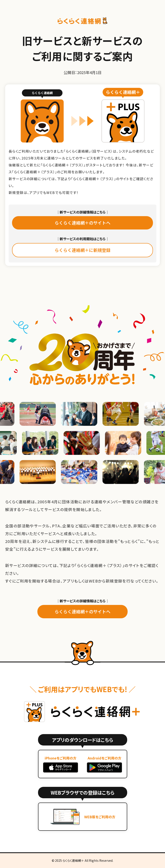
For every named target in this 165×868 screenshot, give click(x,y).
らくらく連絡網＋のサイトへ (82, 223)
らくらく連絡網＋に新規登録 (82, 250)
